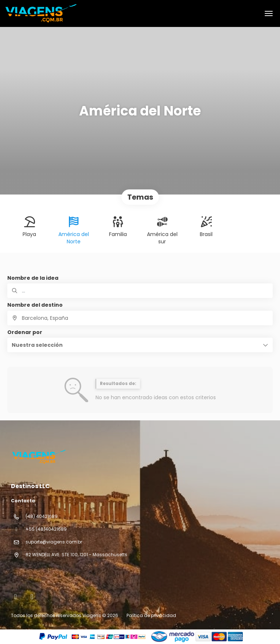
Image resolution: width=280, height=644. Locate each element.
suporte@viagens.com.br (54, 542)
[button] (140, 345)
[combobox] (140, 318)
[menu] (269, 13)
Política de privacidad (151, 615)
